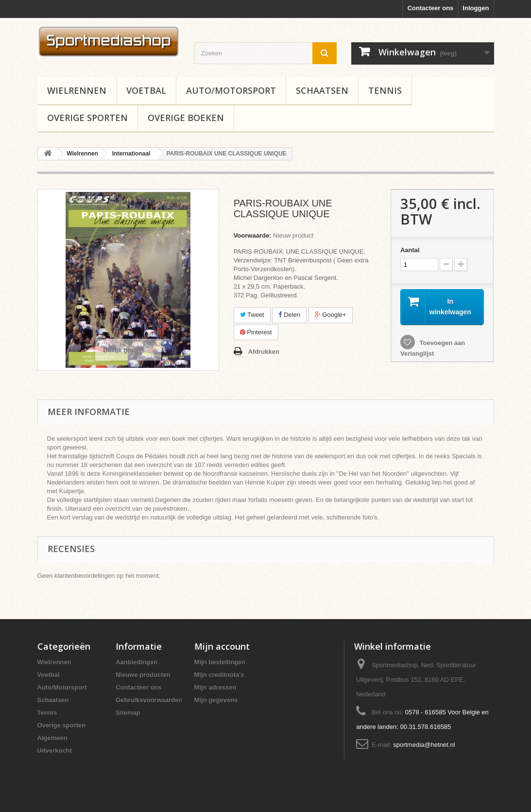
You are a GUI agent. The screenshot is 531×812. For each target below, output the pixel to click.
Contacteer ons (431, 8)
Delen (289, 315)
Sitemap (128, 713)
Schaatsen (322, 90)
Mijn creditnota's (219, 675)
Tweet (252, 315)
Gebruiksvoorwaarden (149, 700)
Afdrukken (264, 352)
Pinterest (256, 332)
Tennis (385, 90)
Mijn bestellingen (220, 662)
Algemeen (52, 738)
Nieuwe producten (143, 675)
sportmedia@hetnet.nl (424, 745)
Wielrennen (77, 90)
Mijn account (222, 646)
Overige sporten (87, 118)
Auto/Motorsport (231, 90)
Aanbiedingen (137, 662)
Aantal (410, 250)
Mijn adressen (215, 687)
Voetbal (146, 90)
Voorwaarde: (253, 235)
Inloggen (476, 8)
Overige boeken (186, 118)
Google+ (331, 315)
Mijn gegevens (216, 700)
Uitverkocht (55, 751)
